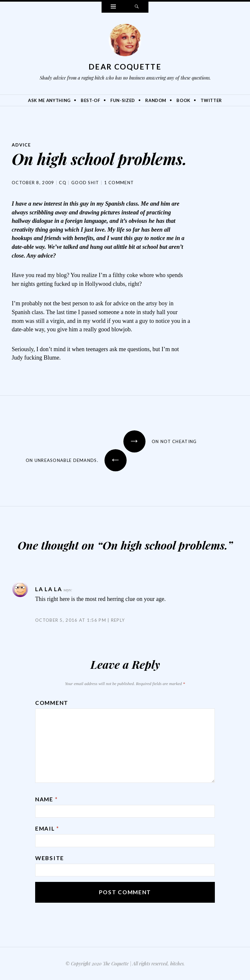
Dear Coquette (125, 67)
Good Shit (85, 182)
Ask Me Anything (49, 100)
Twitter (211, 100)
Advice (22, 145)
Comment (52, 702)
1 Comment (119, 182)
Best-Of (90, 100)
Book (183, 100)
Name (46, 799)
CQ (63, 182)
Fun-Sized (123, 100)
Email (47, 828)
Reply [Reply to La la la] (118, 619)
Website (50, 858)
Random (156, 100)
